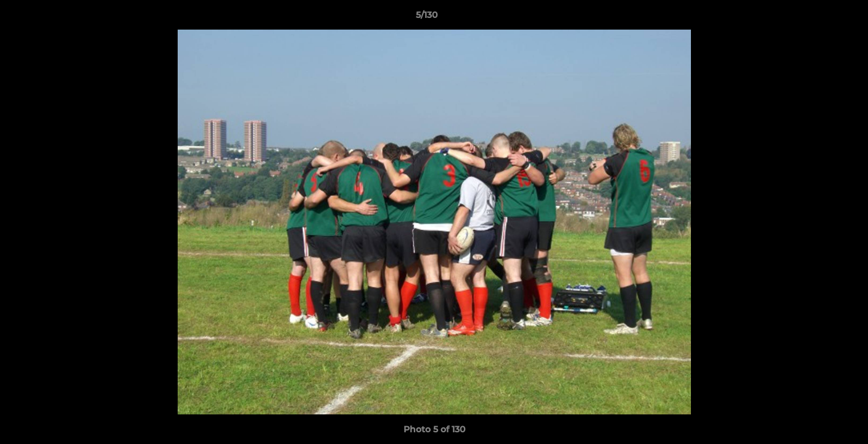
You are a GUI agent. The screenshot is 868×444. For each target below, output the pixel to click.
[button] (816, 18)
